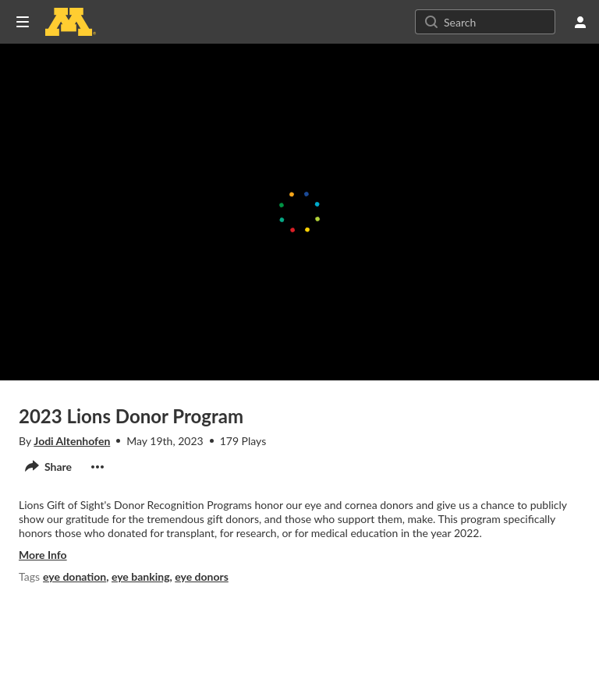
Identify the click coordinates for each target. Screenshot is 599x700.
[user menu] (580, 22)
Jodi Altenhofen (72, 441)
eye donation (74, 576)
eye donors (202, 576)
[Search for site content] (498, 22)
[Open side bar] (23, 22)
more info (43, 555)
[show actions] (97, 467)
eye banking (141, 576)
